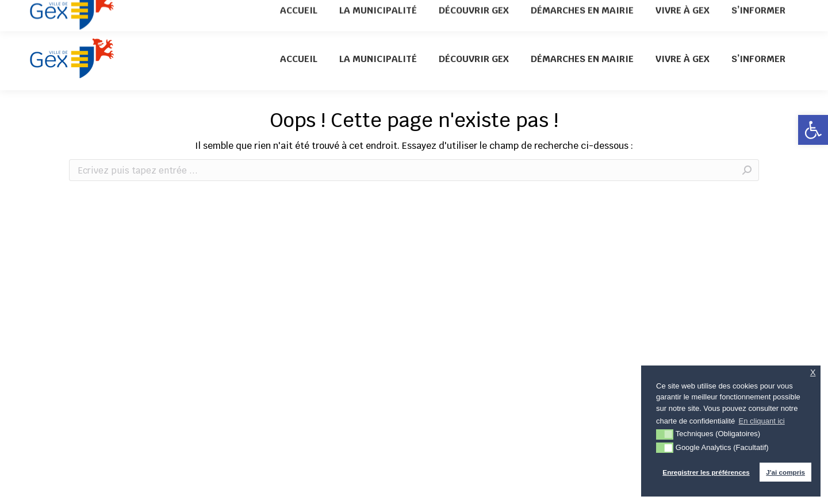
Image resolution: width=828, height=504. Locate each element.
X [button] (813, 373)
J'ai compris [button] (785, 472)
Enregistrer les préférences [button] (706, 472)
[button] (813, 130)
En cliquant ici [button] (762, 421)
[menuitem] (299, 59)
